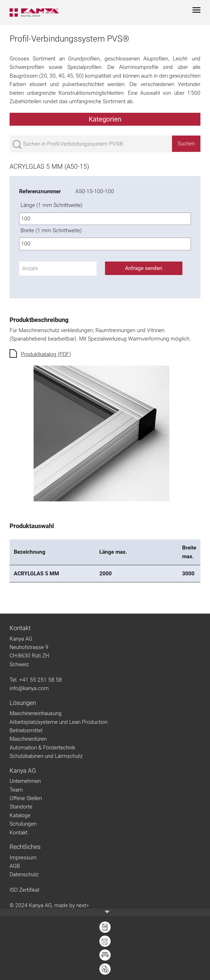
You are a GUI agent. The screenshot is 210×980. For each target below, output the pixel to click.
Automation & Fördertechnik (42, 748)
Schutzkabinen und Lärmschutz (46, 756)
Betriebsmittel (26, 730)
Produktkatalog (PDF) (46, 354)
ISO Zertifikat (24, 890)
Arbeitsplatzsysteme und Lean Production (59, 722)
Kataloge (20, 815)
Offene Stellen (26, 798)
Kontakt (19, 833)
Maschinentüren (28, 739)
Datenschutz (24, 874)
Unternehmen (25, 781)
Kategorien (105, 119)
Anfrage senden (144, 268)
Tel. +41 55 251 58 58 (36, 680)
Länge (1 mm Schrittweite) (52, 205)
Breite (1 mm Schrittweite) (51, 230)
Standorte (21, 807)
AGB (15, 866)
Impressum (23, 858)
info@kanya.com (29, 688)
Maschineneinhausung (36, 713)
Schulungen (23, 824)
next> (83, 905)
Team (16, 790)
